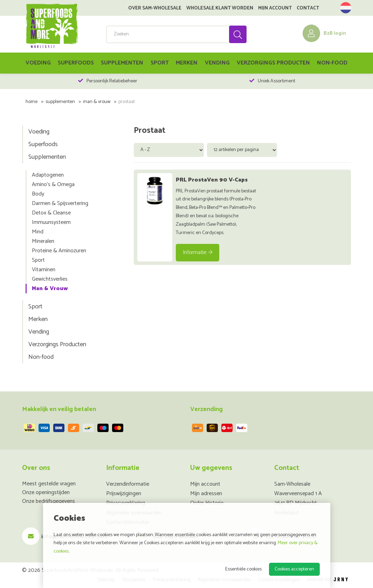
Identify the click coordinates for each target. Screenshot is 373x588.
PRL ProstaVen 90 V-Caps (212, 180)
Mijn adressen (206, 494)
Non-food (332, 63)
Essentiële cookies (243, 569)
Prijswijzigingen (124, 494)
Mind (38, 232)
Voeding (38, 63)
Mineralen (43, 241)
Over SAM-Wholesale (155, 8)
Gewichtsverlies (50, 279)
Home (32, 102)
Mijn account (275, 8)
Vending (217, 63)
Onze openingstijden (46, 493)
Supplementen (122, 63)
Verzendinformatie (128, 484)
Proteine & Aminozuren (59, 251)
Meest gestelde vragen (49, 484)
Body (38, 194)
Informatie (198, 252)
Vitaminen (44, 270)
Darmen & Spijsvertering (60, 203)
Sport (160, 63)
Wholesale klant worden (220, 8)
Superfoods (76, 63)
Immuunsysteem (51, 222)
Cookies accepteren (294, 569)
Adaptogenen (48, 175)
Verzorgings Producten (273, 63)
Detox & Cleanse (51, 213)
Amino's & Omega (53, 184)
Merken (187, 63)
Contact (308, 8)
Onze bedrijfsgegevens (49, 501)
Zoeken (237, 34)
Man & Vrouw (97, 102)
